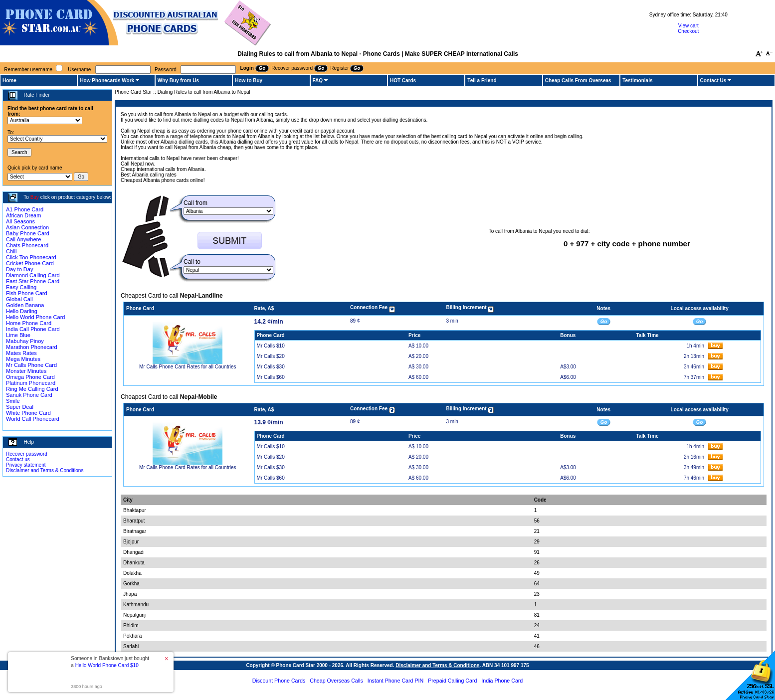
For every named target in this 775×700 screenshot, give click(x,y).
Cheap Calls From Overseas (578, 81)
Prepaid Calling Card (452, 681)
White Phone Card (28, 413)
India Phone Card (502, 681)
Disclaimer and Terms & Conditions (45, 470)
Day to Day (19, 269)
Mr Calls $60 (271, 377)
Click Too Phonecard (31, 257)
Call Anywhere (23, 239)
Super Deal (20, 407)
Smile (13, 401)
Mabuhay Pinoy (25, 341)
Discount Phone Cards (279, 681)
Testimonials (637, 81)
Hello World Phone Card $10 (107, 665)
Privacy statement (26, 465)
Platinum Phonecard (31, 383)
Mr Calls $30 (271, 367)
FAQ (318, 81)
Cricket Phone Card (30, 263)
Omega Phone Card (30, 377)
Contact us (18, 459)
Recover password (27, 454)
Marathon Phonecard (32, 347)
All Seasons (20, 221)
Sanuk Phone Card (29, 395)
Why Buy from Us (178, 81)
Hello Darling (22, 311)
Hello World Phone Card (35, 317)
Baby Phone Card (28, 233)
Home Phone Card (29, 323)
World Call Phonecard (33, 419)
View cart (688, 26)
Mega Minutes (23, 359)
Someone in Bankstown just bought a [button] (110, 662)
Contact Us (713, 81)
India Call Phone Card (33, 329)
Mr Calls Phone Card (31, 365)
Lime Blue (18, 335)
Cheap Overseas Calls (336, 681)
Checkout (688, 31)
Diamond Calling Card (33, 275)
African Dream (23, 215)
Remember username (28, 70)
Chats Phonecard (27, 245)
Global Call (19, 299)
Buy (35, 197)
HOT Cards (403, 81)
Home (9, 81)
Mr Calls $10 (271, 346)
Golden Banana (25, 305)
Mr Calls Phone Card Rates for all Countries (188, 367)
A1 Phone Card (25, 209)
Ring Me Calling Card (32, 389)
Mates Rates (21, 353)
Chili (11, 251)
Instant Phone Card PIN (396, 681)
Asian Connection (27, 227)
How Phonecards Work (107, 81)
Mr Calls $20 (271, 356)
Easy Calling (21, 287)
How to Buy (249, 81)
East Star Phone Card (33, 281)
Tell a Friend (482, 81)
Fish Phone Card (27, 293)
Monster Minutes (26, 371)
